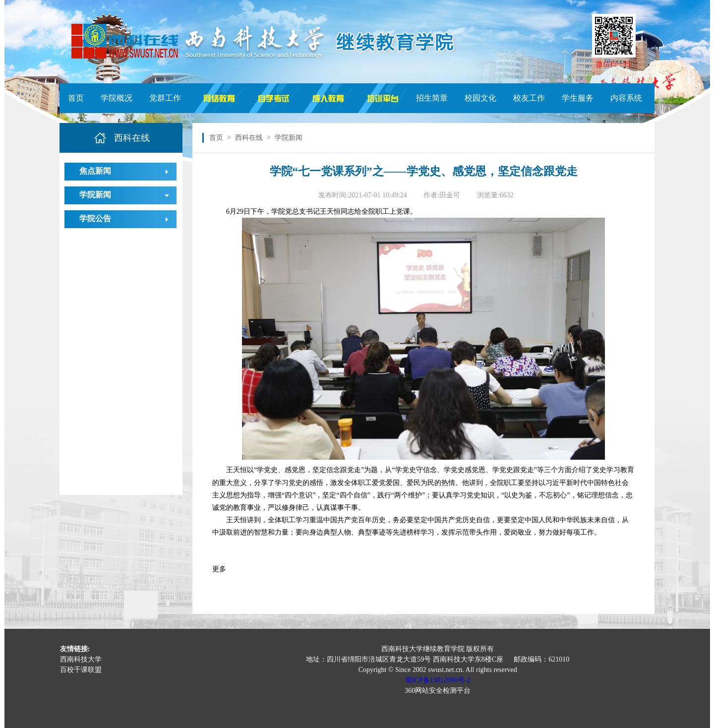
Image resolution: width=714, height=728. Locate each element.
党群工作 (165, 98)
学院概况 (117, 98)
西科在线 (249, 138)
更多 (219, 569)
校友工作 (529, 98)
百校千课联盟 (81, 670)
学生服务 (578, 98)
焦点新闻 (95, 171)
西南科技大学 (81, 659)
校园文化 (480, 98)
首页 (76, 98)
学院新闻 (95, 195)
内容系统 (626, 98)
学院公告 (95, 218)
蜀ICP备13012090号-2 (438, 680)
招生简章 (432, 98)
